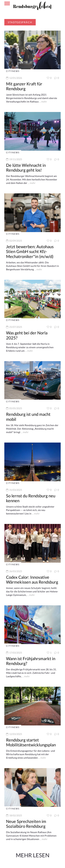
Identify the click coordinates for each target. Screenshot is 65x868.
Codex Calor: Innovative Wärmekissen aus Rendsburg (32, 580)
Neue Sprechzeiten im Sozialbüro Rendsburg (26, 824)
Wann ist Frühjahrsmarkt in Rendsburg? (31, 661)
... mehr (43, 102)
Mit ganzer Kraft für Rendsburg (24, 86)
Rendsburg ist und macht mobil (28, 417)
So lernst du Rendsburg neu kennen (31, 498)
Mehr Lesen (33, 855)
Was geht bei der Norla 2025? (27, 335)
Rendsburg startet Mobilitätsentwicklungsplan (31, 742)
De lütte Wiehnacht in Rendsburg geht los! (26, 168)
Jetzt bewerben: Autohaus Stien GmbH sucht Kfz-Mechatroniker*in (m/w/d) (30, 252)
